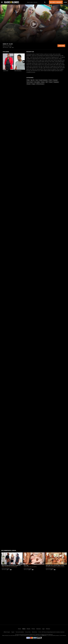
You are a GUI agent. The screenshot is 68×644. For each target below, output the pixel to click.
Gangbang (56, 82)
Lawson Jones (26, 567)
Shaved (29, 84)
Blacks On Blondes (6, 569)
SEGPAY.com (44, 635)
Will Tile (35, 567)
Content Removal (63, 635)
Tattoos (51, 82)
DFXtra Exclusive (40, 84)
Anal (37, 80)
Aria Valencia (48, 567)
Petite (28, 80)
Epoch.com (8, 635)
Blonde (43, 82)
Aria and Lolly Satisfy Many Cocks (55, 566)
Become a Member (56, 2)
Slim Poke (6, 71)
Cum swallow (37, 82)
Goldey (3, 567)
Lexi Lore (26, 566)
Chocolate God (8, 567)
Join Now (61, 46)
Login (65, 2)
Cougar (33, 84)
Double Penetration (43, 80)
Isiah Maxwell (18, 71)
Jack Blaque (53, 567)
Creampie (55, 80)
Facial (50, 80)
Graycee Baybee (14, 567)
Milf (47, 82)
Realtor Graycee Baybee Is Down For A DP (12, 566)
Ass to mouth (30, 82)
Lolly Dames (59, 567)
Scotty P (63, 567)
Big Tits (33, 80)
